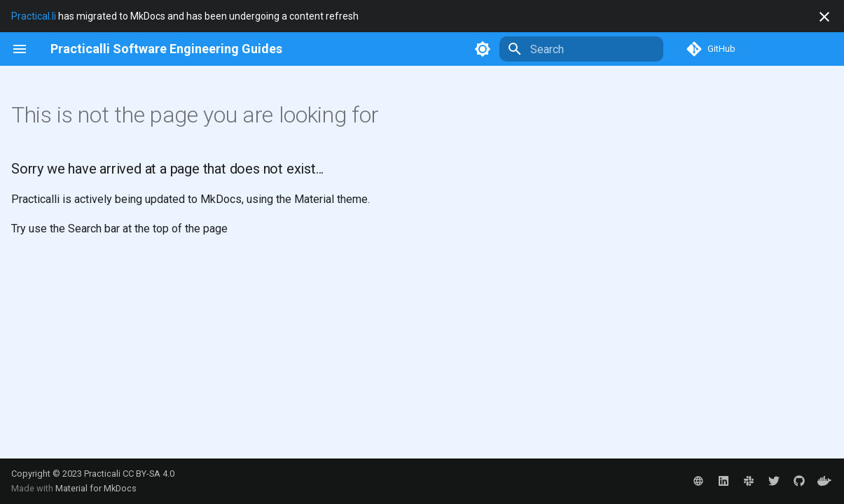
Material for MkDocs (96, 488)
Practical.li (34, 16)
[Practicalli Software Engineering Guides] (166, 49)
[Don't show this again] (824, 17)
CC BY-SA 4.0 (148, 474)
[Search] (581, 49)
